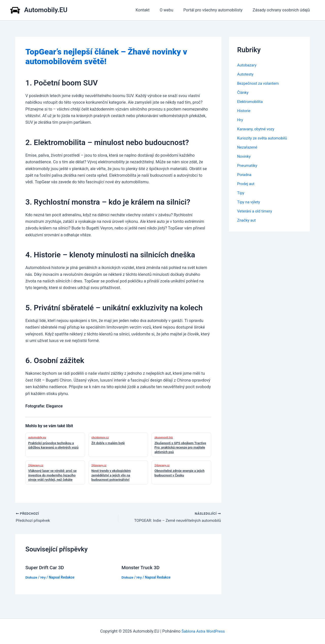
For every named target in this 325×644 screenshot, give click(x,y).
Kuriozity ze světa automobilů (264, 138)
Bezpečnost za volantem (259, 83)
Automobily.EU (46, 10)
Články (243, 92)
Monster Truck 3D (142, 568)
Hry (44, 578)
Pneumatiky (248, 165)
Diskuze (32, 578)
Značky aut (247, 220)
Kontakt (150, 10)
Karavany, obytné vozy (257, 129)
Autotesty (246, 74)
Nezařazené (248, 147)
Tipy (241, 193)
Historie (244, 111)
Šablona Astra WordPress (203, 631)
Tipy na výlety (249, 202)
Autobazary (247, 65)
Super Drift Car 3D (46, 568)
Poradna (245, 175)
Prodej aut (246, 184)
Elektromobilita (251, 102)
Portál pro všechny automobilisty (216, 10)
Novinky (244, 156)
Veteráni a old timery (256, 211)
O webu (172, 10)
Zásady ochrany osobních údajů (282, 10)
